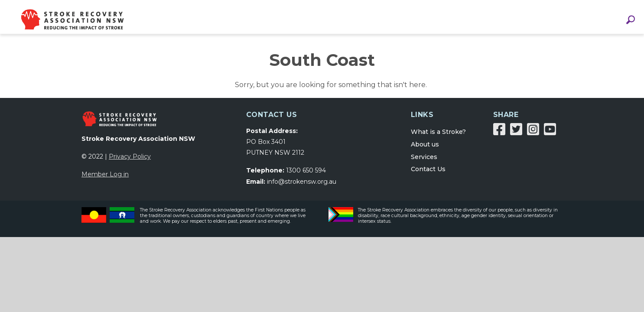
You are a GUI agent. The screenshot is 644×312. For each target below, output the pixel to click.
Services (424, 162)
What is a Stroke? (438, 137)
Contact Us (428, 174)
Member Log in (105, 179)
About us (425, 149)
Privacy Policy (130, 162)
